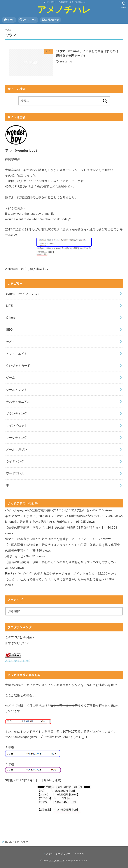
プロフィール (28, 20)
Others (11, 318)
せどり (11, 342)
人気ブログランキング (17, 661)
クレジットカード (18, 365)
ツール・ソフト (17, 390)
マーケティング (17, 437)
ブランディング (17, 413)
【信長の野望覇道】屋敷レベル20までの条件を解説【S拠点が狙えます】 (55, 527)
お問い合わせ (50, 20)
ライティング (15, 461)
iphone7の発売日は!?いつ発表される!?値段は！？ (39, 522)
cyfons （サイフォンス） (23, 294)
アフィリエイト (17, 354)
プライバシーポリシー (58, 854)
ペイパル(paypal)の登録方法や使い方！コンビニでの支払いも (47, 510)
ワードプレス (15, 473)
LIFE (9, 306)
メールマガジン (17, 449)
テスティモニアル (18, 401)
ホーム (9, 20)
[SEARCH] (124, 5)
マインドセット (17, 425)
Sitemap (80, 854)
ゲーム (11, 377)
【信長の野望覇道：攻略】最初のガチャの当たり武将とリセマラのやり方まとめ (60, 562)
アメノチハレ (64, 10)
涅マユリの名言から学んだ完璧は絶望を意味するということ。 (48, 539)
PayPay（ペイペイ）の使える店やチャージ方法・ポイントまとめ (50, 573)
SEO (9, 329)
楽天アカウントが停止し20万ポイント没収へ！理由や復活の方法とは (52, 516)
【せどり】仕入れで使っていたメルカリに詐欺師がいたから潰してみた (54, 579)
